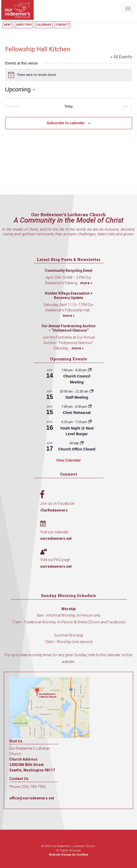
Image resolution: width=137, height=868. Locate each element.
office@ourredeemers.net (32, 798)
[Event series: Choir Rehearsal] (90, 407)
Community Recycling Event (69, 271)
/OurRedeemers (54, 510)
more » (86, 283)
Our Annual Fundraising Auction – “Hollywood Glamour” (68, 328)
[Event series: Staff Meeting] (92, 391)
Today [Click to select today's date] (68, 106)
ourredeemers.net (56, 538)
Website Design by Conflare (69, 855)
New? (8, 25)
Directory (24, 25)
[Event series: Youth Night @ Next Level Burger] (90, 422)
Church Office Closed (77, 449)
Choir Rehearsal (77, 413)
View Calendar (68, 460)
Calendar (44, 25)
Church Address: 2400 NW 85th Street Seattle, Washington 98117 (32, 765)
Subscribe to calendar (66, 123)
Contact (62, 25)
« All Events (121, 57)
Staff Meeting (77, 397)
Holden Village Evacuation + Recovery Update (69, 296)
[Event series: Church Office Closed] (82, 443)
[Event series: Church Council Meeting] (90, 370)
